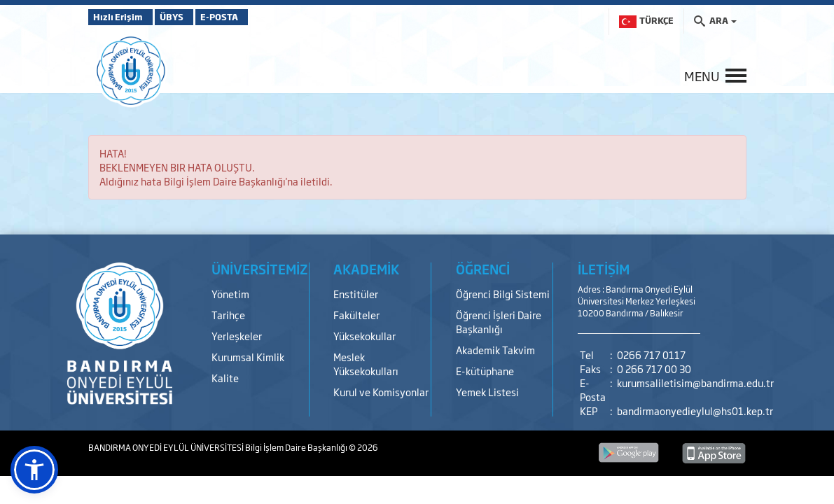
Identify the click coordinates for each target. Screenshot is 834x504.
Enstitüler (356, 294)
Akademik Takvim (495, 350)
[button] (34, 470)
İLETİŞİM (604, 269)
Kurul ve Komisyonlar (381, 392)
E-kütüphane (485, 371)
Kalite (225, 378)
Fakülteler (356, 315)
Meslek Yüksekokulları (366, 364)
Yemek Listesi (487, 392)
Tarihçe (228, 315)
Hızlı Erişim (123, 17)
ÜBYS (191, 17)
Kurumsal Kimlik (248, 357)
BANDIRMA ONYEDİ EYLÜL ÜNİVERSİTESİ (167, 447)
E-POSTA (256, 17)
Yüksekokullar (364, 336)
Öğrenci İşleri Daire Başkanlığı (499, 322)
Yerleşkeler (237, 336)
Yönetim (230, 294)
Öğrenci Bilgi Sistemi (503, 294)
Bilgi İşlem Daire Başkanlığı (297, 447)
